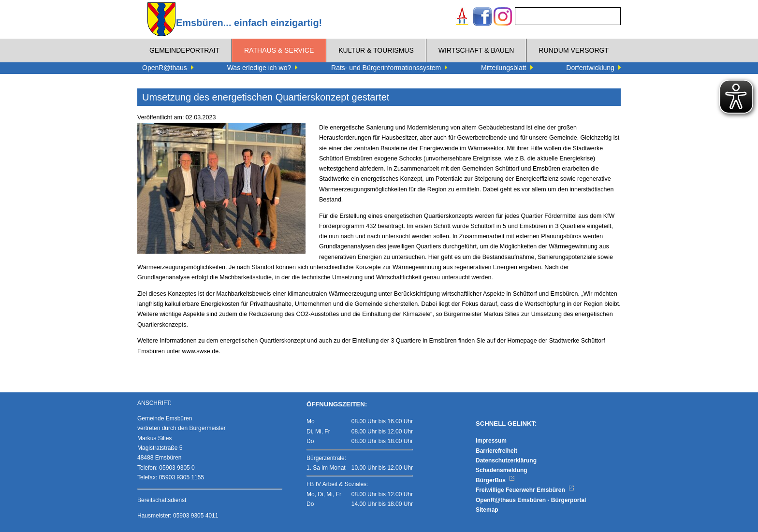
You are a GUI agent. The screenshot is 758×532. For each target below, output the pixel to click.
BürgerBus (495, 480)
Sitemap (487, 510)
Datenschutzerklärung (506, 460)
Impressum (491, 441)
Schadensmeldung (502, 470)
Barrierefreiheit (496, 451)
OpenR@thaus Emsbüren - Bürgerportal (531, 500)
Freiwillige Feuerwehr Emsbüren (525, 490)
